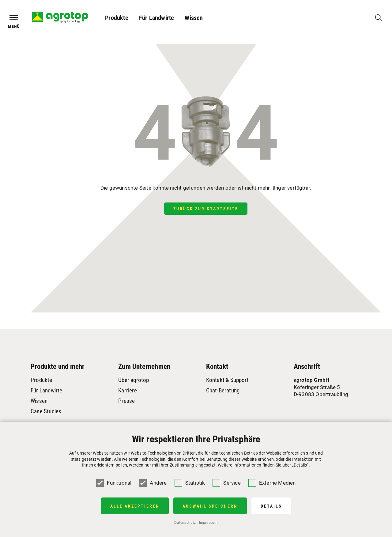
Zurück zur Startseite (206, 209)
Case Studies (46, 411)
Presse (126, 401)
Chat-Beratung (223, 390)
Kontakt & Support (227, 380)
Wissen (194, 18)
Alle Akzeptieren (135, 506)
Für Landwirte (157, 18)
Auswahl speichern (210, 506)
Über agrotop (134, 380)
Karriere (128, 390)
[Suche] (379, 18)
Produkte (117, 18)
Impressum (208, 523)
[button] (117, 18)
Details (271, 506)
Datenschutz (185, 523)
